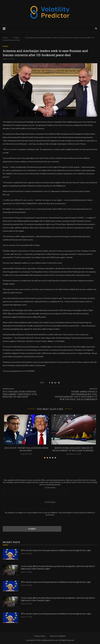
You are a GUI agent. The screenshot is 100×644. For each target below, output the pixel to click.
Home (5, 38)
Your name (50, 490)
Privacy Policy (40, 636)
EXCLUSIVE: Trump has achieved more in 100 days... (26, 449)
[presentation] (23, 521)
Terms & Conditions (58, 636)
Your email (50, 505)
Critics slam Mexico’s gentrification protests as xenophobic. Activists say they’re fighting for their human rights (58, 567)
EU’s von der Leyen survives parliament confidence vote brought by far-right (56, 550)
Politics (16, 38)
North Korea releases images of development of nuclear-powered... (74, 449)
